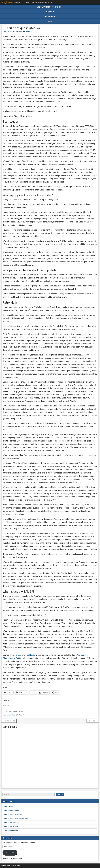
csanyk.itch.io (8, 806)
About (50, 21)
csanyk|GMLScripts (10, 826)
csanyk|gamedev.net (11, 810)
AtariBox (22, 715)
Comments (29, 32)
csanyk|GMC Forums (11, 822)
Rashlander (31, 655)
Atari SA (15, 715)
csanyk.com (7, 2)
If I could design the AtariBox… (23, 28)
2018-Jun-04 (10, 32)
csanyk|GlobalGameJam (12, 814)
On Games (49, 16)
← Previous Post (9, 721)
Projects (49, 12)
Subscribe (10, 853)
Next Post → (93, 721)
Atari (20, 32)
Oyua (5, 315)
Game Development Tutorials (49, 7)
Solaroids (17, 655)
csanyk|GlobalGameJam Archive (16, 818)
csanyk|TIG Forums (11, 831)
